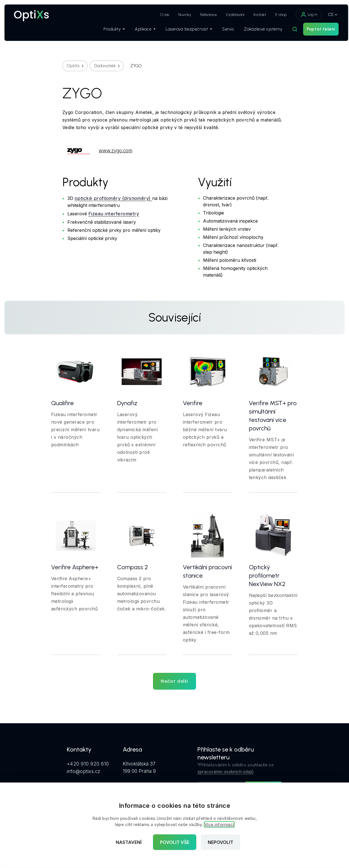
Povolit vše (175, 842)
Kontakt (254, 15)
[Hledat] (289, 31)
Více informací (219, 824)
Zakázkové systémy (258, 31)
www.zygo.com (97, 151)
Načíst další (174, 681)
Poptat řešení (316, 31)
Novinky (179, 15)
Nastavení (129, 842)
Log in (303, 15)
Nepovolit (221, 842)
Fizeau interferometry (114, 213)
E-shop (276, 15)
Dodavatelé (105, 66)
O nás (159, 15)
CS (325, 14)
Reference (203, 15)
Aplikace (140, 31)
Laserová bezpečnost (183, 31)
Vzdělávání (230, 15)
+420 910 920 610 (88, 764)
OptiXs (73, 66)
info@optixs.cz (84, 771)
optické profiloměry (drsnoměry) (114, 198)
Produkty (109, 31)
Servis (223, 31)
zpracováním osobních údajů (226, 772)
